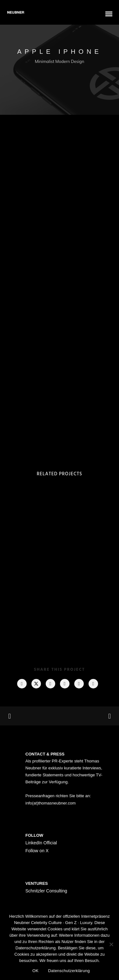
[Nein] (111, 944)
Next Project (86, 716)
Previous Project (32, 716)
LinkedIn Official (41, 843)
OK (35, 971)
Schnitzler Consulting (46, 891)
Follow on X (37, 851)
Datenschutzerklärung (69, 971)
